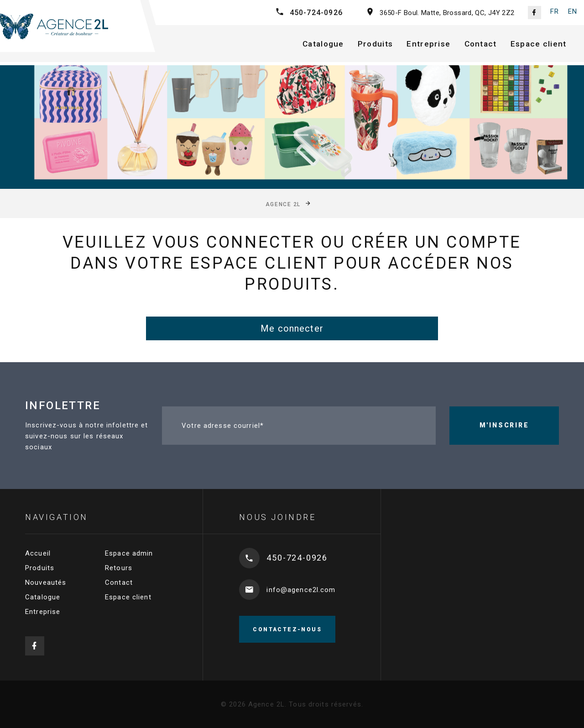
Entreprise (435, 45)
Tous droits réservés (325, 704)
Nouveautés (46, 582)
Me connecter (292, 328)
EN (573, 11)
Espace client (548, 45)
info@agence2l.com (301, 590)
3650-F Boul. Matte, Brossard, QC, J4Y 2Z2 (447, 13)
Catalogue (327, 45)
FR (555, 11)
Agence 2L (283, 204)
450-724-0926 (316, 13)
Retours (119, 568)
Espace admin (129, 553)
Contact (489, 45)
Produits (381, 45)
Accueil (38, 553)
